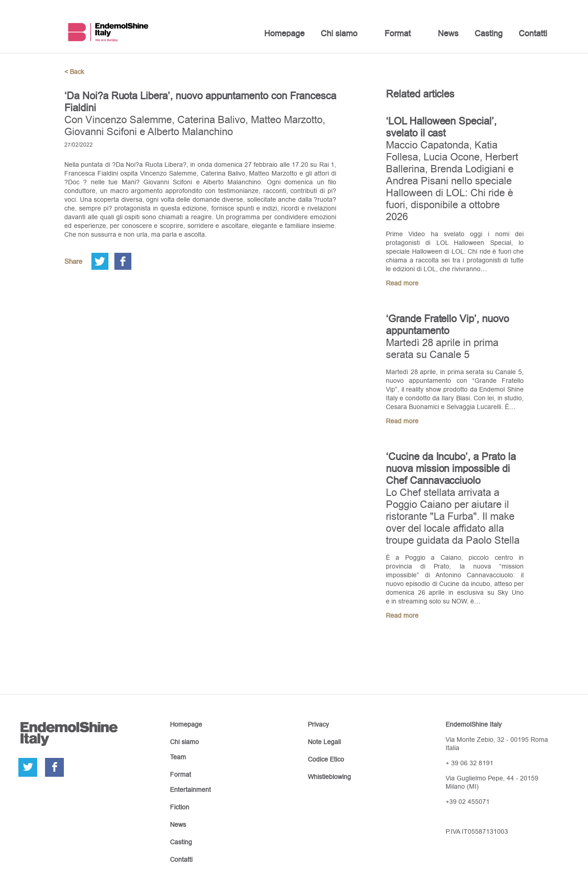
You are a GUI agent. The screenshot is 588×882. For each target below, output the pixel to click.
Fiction (180, 807)
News (448, 33)
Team (178, 757)
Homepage (284, 33)
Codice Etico (326, 759)
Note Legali (324, 742)
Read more (402, 283)
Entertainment (190, 790)
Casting (489, 33)
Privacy (318, 724)
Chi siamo (339, 33)
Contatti (533, 33)
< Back (74, 72)
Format (398, 33)
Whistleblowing (329, 777)
